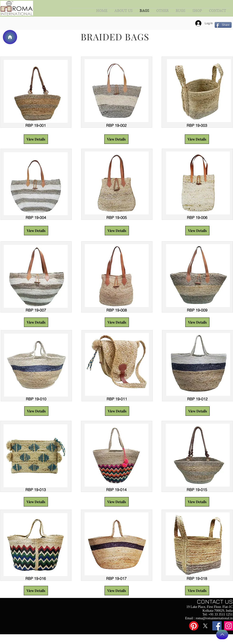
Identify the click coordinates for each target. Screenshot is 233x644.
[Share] (223, 25)
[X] (205, 626)
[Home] (10, 37)
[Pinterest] (194, 626)
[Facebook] (217, 626)
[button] (36, 139)
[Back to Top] (222, 635)
